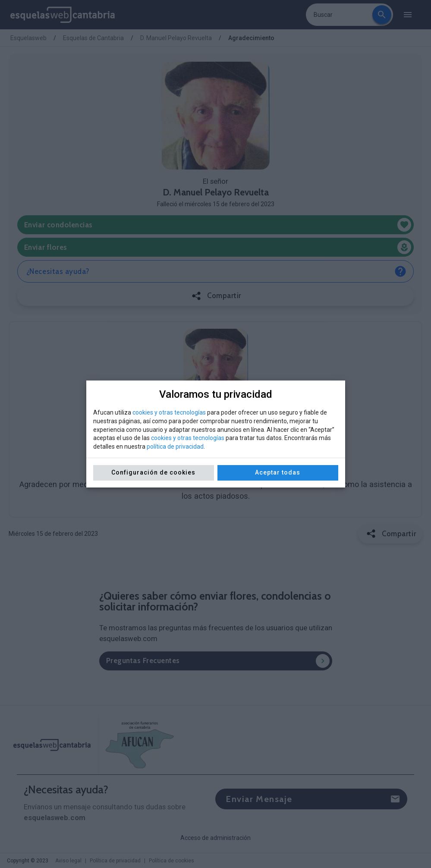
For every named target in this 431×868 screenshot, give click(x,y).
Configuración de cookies (153, 472)
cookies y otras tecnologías (169, 412)
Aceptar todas (278, 472)
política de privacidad (175, 447)
